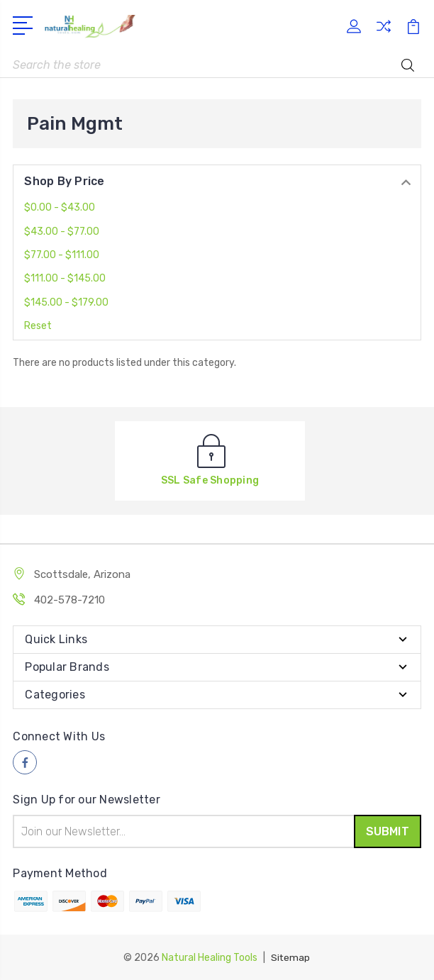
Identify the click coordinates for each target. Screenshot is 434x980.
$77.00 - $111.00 (62, 255)
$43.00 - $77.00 (62, 232)
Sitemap (291, 957)
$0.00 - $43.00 (60, 207)
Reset (38, 326)
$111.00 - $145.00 (65, 278)
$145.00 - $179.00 (66, 302)
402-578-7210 (69, 600)
